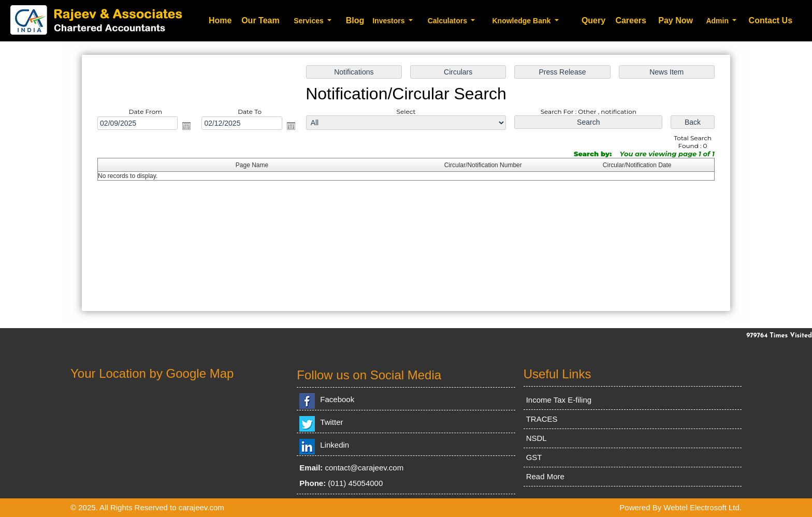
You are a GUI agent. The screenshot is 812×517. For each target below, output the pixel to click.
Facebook (337, 399)
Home (220, 20)
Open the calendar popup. (186, 126)
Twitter (331, 422)
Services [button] (310, 21)
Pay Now (676, 20)
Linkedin (335, 445)
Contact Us (771, 20)
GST (534, 457)
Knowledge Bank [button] (522, 21)
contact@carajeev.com (365, 468)
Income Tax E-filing (559, 400)
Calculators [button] (448, 21)
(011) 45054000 (355, 483)
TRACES (542, 419)
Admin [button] (718, 21)
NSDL (536, 438)
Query (593, 20)
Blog (355, 20)
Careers (631, 20)
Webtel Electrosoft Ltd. (702, 507)
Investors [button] (389, 21)
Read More (545, 476)
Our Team (260, 20)
